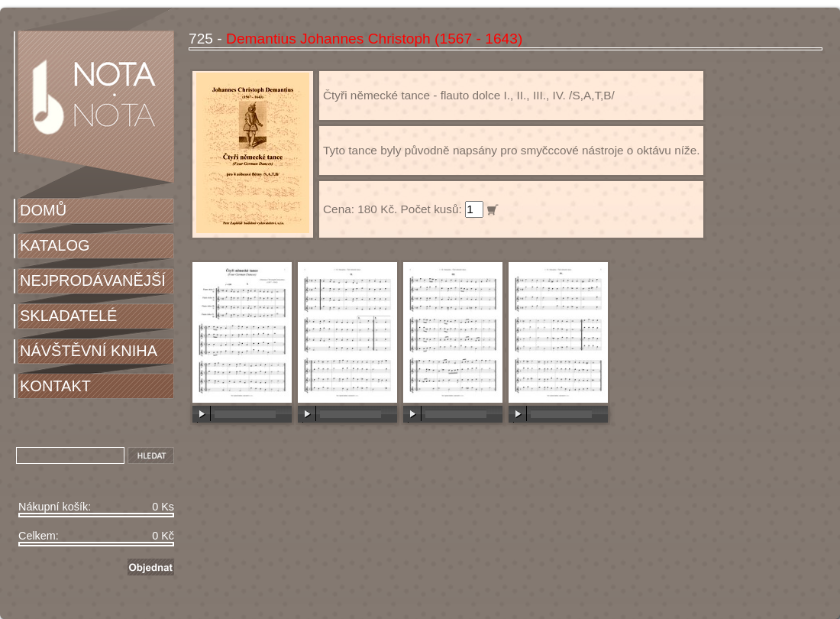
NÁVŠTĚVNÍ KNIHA (89, 351)
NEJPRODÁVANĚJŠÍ (93, 280)
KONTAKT (55, 386)
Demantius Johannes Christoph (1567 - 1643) (374, 39)
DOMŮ (43, 210)
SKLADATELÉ (68, 316)
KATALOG (55, 245)
